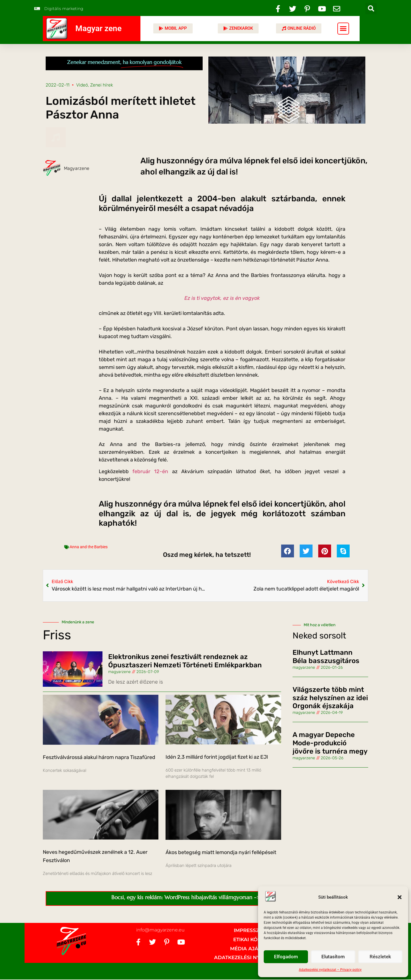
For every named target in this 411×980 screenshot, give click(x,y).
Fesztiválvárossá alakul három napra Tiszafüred (99, 757)
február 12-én (150, 471)
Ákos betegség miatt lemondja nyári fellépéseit (221, 852)
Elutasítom (333, 957)
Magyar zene (98, 28)
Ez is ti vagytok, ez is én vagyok (222, 298)
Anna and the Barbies (89, 547)
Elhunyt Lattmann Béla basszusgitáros (326, 657)
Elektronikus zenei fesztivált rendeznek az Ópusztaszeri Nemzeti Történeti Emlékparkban (185, 661)
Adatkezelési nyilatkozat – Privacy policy (330, 970)
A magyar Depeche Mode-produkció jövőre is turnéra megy (330, 743)
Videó (82, 85)
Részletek (380, 957)
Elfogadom (286, 957)
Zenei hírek (102, 85)
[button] (400, 897)
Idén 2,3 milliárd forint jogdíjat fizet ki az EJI (217, 757)
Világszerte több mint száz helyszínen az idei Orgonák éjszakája (330, 698)
